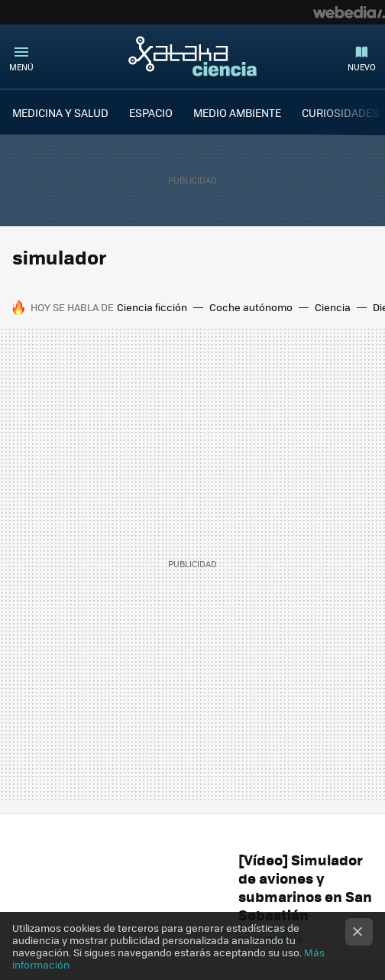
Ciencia (333, 307)
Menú (21, 67)
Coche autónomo (251, 307)
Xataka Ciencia (192, 56)
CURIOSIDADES (340, 112)
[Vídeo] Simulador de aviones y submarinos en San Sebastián (305, 887)
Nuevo (362, 67)
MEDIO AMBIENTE (237, 112)
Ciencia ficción (152, 307)
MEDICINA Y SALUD (60, 112)
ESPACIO (151, 112)
